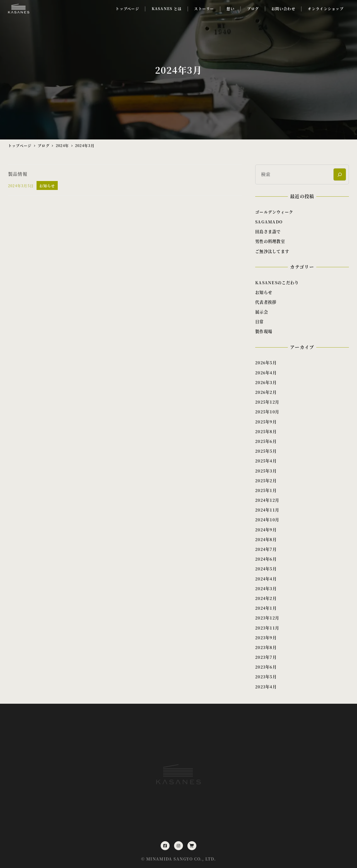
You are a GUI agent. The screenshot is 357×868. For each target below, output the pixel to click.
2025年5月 (266, 451)
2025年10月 (267, 412)
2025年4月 (266, 461)
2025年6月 (266, 441)
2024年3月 (266, 589)
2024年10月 (267, 520)
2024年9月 (266, 530)
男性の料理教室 (270, 241)
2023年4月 (266, 687)
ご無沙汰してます (272, 251)
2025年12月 (267, 402)
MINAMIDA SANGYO (169, 859)
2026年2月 (266, 392)
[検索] (340, 174)
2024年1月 (266, 608)
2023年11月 (267, 628)
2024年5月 (266, 569)
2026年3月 (266, 382)
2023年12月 (267, 618)
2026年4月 (266, 373)
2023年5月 (266, 677)
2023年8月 (266, 647)
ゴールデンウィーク (274, 212)
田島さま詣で (268, 232)
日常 (260, 322)
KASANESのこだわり (277, 283)
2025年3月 (266, 471)
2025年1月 (266, 490)
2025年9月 (266, 422)
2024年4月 (266, 579)
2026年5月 (266, 363)
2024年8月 (266, 539)
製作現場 (264, 331)
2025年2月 (266, 481)
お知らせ (264, 292)
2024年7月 (266, 549)
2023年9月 (266, 638)
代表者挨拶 (266, 302)
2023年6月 (266, 667)
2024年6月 (266, 559)
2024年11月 (267, 510)
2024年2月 (266, 598)
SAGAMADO (269, 222)
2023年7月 (266, 657)
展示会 (262, 312)
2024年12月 (267, 500)
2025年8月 (266, 431)
